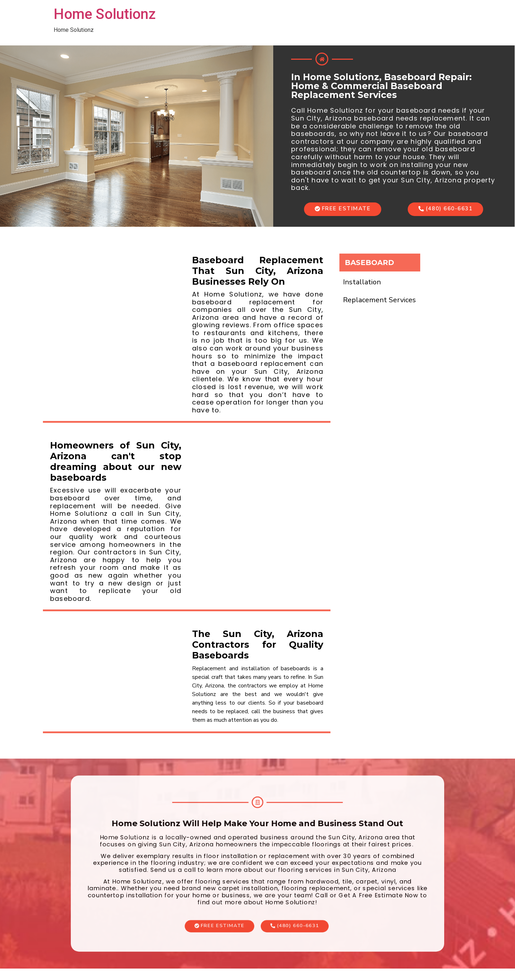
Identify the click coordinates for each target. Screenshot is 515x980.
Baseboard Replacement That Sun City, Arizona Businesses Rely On (258, 271)
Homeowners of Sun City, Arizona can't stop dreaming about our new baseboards (116, 461)
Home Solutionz (105, 14)
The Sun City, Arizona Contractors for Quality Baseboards (258, 645)
